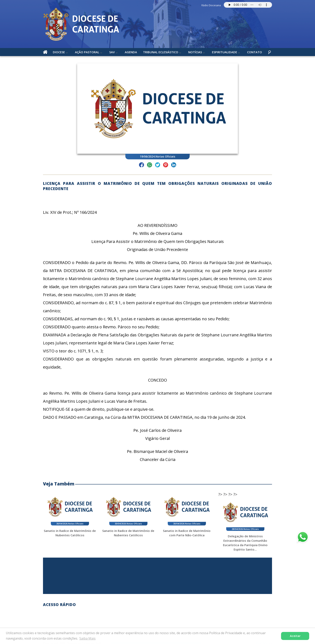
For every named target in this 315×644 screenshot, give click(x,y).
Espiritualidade (224, 52)
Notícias (195, 52)
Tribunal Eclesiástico (161, 52)
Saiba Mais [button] (87, 638)
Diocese (59, 52)
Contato (255, 52)
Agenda (131, 52)
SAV (112, 52)
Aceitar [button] (295, 636)
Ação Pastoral (87, 52)
